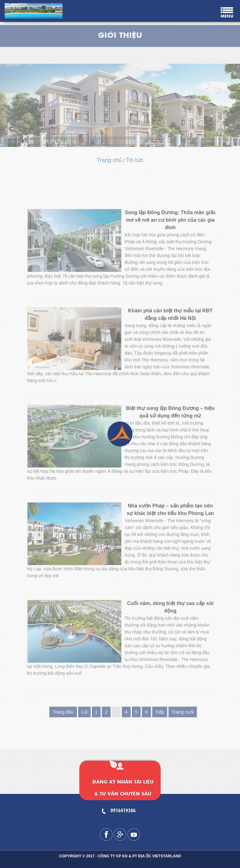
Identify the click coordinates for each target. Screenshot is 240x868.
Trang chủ (109, 160)
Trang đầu (63, 712)
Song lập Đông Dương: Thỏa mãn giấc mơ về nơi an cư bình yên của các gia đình (170, 220)
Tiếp (160, 712)
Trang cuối (183, 712)
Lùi (84, 712)
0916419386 (123, 811)
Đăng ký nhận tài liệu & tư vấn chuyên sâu (123, 788)
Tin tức (135, 160)
